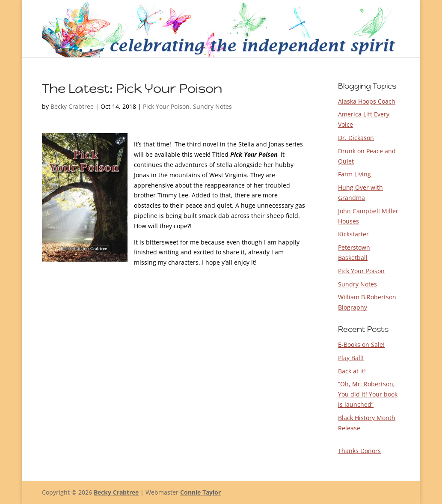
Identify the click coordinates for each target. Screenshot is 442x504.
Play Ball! (351, 358)
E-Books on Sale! (361, 344)
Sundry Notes (212, 106)
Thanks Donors (359, 451)
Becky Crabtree (72, 106)
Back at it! (352, 371)
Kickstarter (353, 234)
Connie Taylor (200, 492)
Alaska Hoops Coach (367, 101)
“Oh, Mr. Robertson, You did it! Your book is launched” (368, 394)
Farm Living (354, 174)
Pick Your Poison (166, 106)
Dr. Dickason (356, 138)
